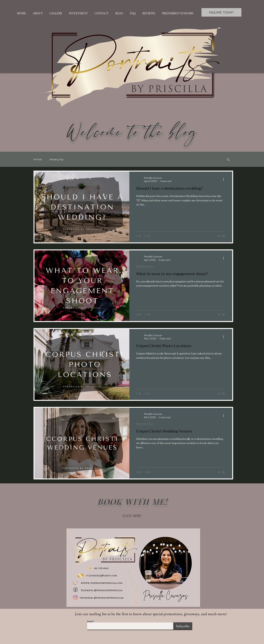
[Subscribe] (183, 626)
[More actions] (225, 179)
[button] (228, 160)
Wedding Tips (56, 159)
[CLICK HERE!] (132, 516)
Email (90, 621)
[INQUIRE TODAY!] (221, 12)
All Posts (38, 159)
